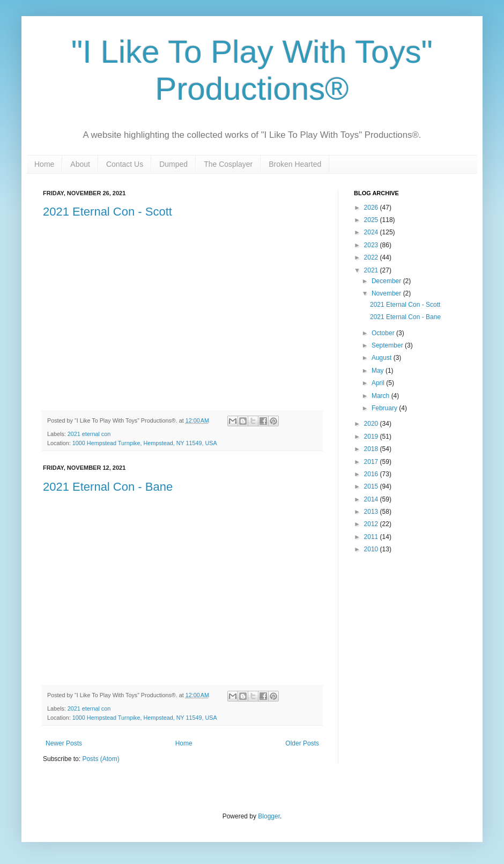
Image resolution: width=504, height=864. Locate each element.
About (80, 164)
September (388, 345)
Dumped (173, 164)
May (379, 371)
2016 (372, 474)
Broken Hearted (295, 164)
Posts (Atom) (101, 759)
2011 (372, 537)
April (379, 383)
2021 (372, 270)
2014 (372, 499)
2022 (372, 257)
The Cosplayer (228, 164)
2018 (372, 449)
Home (44, 164)
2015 (372, 486)
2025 (372, 220)
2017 (372, 462)
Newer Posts (64, 743)
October (384, 333)
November (387, 293)
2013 (372, 512)
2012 (372, 524)
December (387, 281)
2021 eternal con (89, 434)
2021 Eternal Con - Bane (108, 487)
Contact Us (125, 164)
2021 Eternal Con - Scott (108, 212)
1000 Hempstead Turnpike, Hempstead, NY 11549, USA (145, 443)
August (383, 358)
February (385, 408)
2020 (372, 424)
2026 (372, 208)
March (381, 396)
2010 (372, 549)
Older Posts (302, 743)
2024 (372, 232)
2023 (372, 245)
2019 (372, 437)
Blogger (269, 816)
